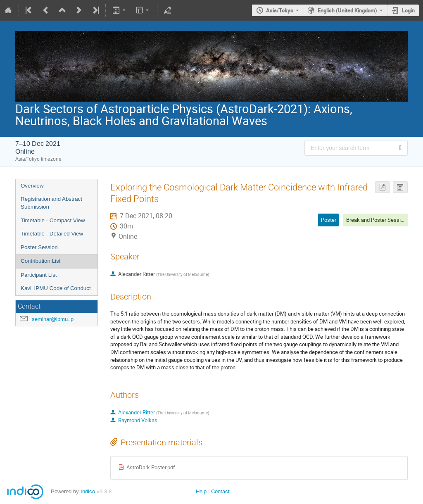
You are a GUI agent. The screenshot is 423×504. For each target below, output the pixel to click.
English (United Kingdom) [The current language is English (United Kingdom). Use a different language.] (347, 10)
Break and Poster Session (376, 220)
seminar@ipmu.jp (53, 319)
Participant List (39, 275)
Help (201, 491)
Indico (88, 491)
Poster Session (39, 247)
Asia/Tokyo (280, 10)
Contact (220, 491)
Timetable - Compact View (53, 220)
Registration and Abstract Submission (51, 203)
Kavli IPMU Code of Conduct (56, 288)
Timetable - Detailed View (52, 234)
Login (408, 10)
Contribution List (40, 261)
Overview (32, 186)
